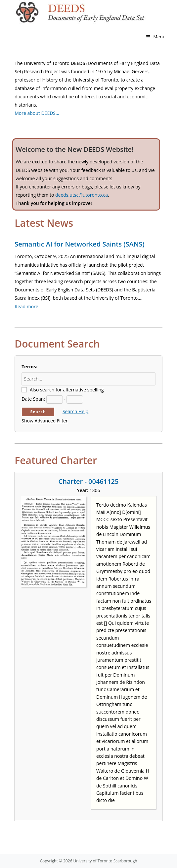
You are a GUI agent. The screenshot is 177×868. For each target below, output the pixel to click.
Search (38, 412)
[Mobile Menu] (156, 37)
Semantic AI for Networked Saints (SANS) (79, 244)
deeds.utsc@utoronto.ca (82, 195)
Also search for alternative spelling (67, 390)
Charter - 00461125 (89, 481)
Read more (26, 306)
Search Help (75, 411)
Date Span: (33, 399)
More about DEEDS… (37, 113)
